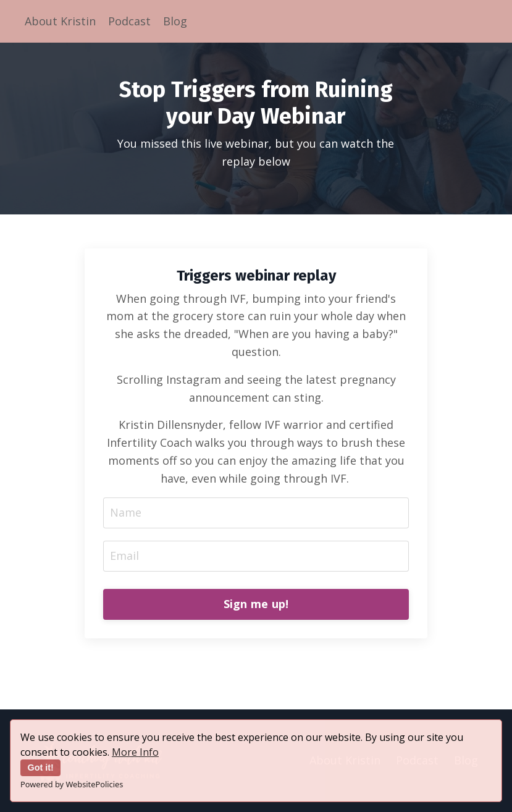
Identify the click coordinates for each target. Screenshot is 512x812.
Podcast (129, 21)
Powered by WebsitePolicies (72, 784)
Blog (175, 21)
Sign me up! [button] (256, 604)
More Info (135, 752)
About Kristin (60, 21)
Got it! (41, 768)
